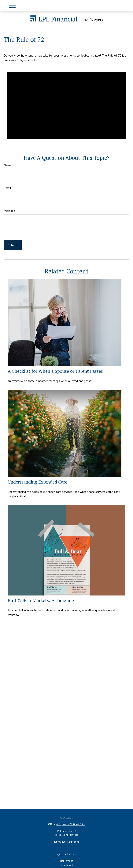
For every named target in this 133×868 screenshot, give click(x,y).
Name (8, 165)
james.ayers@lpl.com (66, 842)
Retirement (66, 861)
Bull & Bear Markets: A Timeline (41, 600)
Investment (67, 865)
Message (9, 211)
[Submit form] (13, 245)
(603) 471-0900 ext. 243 (71, 824)
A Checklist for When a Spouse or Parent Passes (55, 371)
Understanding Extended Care (37, 482)
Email (7, 188)
